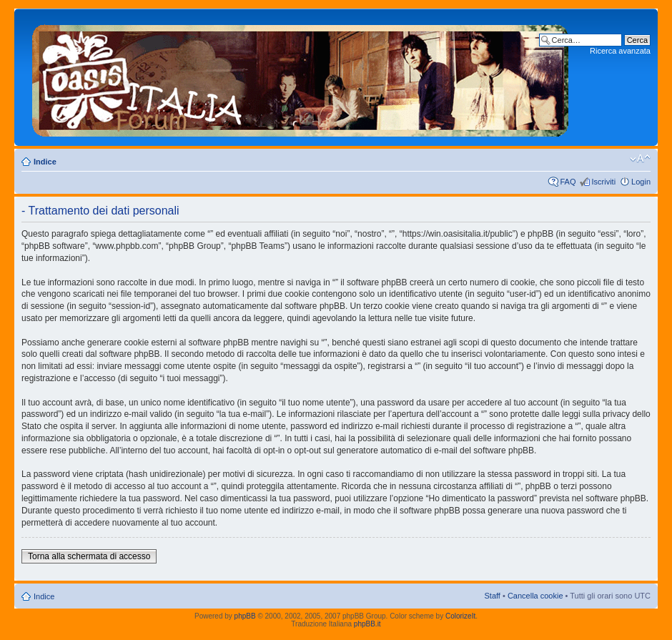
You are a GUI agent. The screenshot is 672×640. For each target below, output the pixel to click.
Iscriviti (603, 182)
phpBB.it (367, 624)
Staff (492, 596)
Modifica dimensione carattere (640, 159)
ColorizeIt (460, 616)
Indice (45, 162)
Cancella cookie (535, 596)
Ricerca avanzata (620, 51)
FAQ (568, 182)
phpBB (245, 616)
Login (641, 182)
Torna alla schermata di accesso (89, 556)
